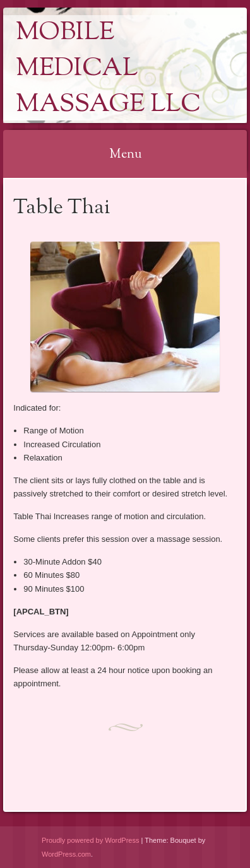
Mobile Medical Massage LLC (109, 69)
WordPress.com (66, 854)
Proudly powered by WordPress (90, 840)
